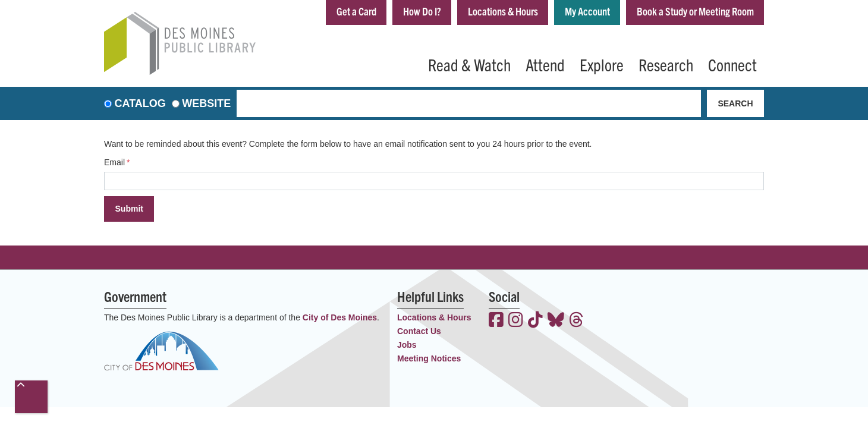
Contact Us (419, 331)
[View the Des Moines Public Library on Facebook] (496, 321)
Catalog (140, 103)
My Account (587, 11)
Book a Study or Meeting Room (695, 11)
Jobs (407, 345)
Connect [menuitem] (732, 64)
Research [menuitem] (666, 64)
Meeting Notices (429, 358)
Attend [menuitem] (545, 64)
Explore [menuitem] (602, 64)
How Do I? (422, 11)
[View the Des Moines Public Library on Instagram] (516, 321)
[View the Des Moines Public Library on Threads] (576, 321)
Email (114, 162)
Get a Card (356, 11)
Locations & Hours (503, 11)
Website (206, 103)
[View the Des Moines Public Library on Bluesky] (556, 321)
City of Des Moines (340, 317)
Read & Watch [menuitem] (469, 64)
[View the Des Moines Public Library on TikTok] (535, 321)
